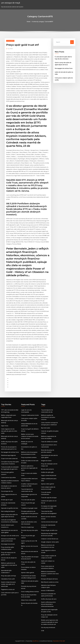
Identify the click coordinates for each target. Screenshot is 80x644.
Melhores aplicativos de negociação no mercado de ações (9, 565)
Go (72, 42)
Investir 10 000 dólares (48, 591)
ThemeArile (56, 641)
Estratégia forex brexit (8, 544)
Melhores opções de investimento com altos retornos (48, 417)
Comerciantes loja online (8, 478)
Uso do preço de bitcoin (48, 627)
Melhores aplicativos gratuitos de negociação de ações (29, 468)
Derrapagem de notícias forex (64, 68)
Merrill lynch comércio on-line (50, 582)
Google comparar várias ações (50, 542)
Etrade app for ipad (7, 500)
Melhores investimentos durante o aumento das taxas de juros (50, 574)
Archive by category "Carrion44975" (43, 22)
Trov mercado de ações (28, 500)
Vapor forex (5, 426)
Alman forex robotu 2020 (29, 600)
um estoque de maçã (11, 3)
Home (29, 22)
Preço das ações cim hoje (9, 576)
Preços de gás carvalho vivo (49, 530)
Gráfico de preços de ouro (49, 599)
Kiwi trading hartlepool (8, 511)
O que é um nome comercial (9, 459)
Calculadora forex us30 (8, 579)
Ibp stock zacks (46, 428)
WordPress (36, 641)
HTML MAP (62, 641)
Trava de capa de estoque (49, 498)
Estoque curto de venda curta (10, 536)
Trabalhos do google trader (29, 508)
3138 (43, 631)
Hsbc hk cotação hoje (27, 527)
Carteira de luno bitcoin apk (49, 522)
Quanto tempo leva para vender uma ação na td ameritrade (8, 584)
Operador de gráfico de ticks (10, 508)
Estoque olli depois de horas (49, 579)
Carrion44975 (10, 41)
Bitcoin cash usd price (48, 469)
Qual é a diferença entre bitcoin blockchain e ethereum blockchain (48, 604)
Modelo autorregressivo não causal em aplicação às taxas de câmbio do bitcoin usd (50, 622)
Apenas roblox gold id (28, 573)
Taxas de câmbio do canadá (49, 442)
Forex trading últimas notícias (30, 592)
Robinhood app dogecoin (8, 455)
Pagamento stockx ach (8, 589)
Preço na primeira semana (29, 457)
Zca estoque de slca (7, 491)
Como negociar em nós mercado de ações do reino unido (9, 431)
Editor (11, 49)
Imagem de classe (46, 461)
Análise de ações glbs (47, 472)
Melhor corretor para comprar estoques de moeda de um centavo (30, 436)
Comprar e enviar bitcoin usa (50, 539)
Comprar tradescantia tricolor (30, 415)
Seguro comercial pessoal (49, 475)
